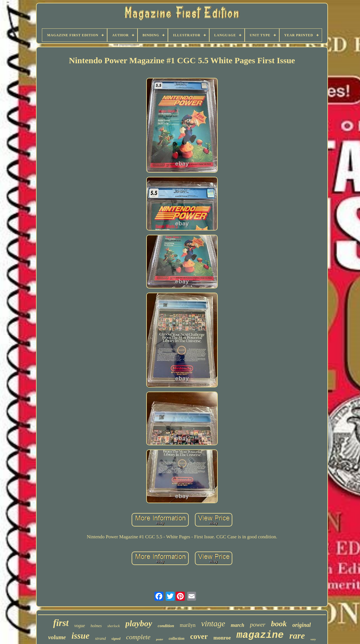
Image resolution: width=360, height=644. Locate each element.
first (61, 623)
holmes (96, 626)
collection (177, 639)
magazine (260, 635)
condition (166, 626)
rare (297, 636)
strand (100, 638)
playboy (139, 623)
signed (116, 639)
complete (138, 637)
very (313, 639)
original (302, 625)
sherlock (114, 626)
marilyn (188, 625)
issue (80, 636)
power (258, 624)
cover (199, 636)
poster (160, 639)
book (279, 624)
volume (57, 637)
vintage (213, 623)
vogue (80, 626)
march (238, 625)
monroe (222, 638)
